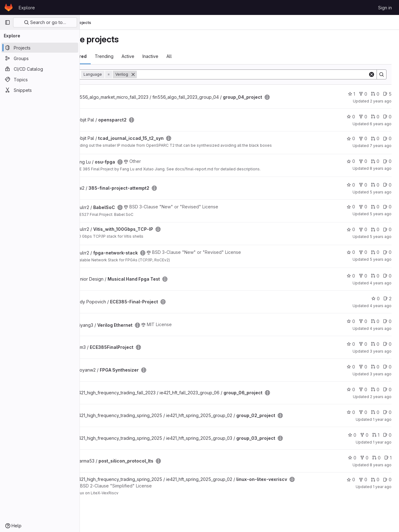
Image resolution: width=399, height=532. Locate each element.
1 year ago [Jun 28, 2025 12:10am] (382, 442)
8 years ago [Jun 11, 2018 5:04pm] (381, 465)
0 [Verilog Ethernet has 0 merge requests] (375, 321)
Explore (27, 8)
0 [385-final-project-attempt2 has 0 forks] (363, 185)
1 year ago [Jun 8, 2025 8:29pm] (382, 419)
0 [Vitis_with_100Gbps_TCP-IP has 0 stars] (351, 229)
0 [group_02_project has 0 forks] (363, 412)
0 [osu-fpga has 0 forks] (363, 161)
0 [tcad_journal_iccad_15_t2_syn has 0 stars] (351, 138)
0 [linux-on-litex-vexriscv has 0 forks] (363, 480)
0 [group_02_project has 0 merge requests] (375, 412)
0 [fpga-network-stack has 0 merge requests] (375, 252)
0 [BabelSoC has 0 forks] (363, 207)
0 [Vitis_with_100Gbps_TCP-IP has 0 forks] (363, 229)
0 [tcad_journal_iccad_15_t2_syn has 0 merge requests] (375, 138)
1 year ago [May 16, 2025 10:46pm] (382, 487)
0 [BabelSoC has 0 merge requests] (375, 207)
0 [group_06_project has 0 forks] (363, 389)
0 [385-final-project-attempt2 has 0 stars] (351, 185)
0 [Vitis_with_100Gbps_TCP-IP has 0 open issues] (387, 229)
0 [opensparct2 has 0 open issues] (387, 117)
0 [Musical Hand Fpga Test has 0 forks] (363, 276)
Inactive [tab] (183, 56)
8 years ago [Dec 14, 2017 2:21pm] (381, 168)
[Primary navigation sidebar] (7, 22)
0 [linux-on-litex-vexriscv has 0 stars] (351, 480)
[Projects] (40, 48)
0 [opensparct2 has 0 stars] (351, 117)
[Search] (269, 74)
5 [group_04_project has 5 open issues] (387, 94)
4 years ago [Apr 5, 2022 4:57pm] (381, 283)
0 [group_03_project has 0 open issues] (387, 435)
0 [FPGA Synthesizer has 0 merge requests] (375, 367)
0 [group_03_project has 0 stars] (352, 435)
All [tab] (202, 56)
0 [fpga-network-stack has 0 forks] (363, 252)
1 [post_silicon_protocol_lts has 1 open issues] (388, 458)
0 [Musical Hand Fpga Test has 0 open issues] (387, 276)
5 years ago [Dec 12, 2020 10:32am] (381, 237)
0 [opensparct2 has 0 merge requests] (375, 117)
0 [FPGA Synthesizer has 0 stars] (351, 367)
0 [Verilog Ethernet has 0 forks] (363, 321)
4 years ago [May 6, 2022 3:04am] (381, 306)
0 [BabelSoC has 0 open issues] (387, 207)
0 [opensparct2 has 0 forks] (363, 117)
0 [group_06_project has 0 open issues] (387, 389)
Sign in (385, 8)
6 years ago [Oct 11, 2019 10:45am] (381, 124)
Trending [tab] (137, 56)
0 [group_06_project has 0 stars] (351, 389)
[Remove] (166, 74)
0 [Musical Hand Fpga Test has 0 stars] (351, 276)
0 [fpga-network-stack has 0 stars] (351, 252)
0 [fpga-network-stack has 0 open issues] (387, 252)
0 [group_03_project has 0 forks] (364, 435)
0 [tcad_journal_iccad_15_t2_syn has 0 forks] (363, 138)
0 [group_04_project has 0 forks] (363, 94)
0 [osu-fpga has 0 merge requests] (375, 161)
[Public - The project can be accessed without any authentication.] (300, 97)
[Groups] (40, 58)
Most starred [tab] (105, 56)
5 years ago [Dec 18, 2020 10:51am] (381, 259)
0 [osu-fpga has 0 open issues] (387, 161)
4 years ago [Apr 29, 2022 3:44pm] (381, 328)
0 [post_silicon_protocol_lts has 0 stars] (352, 458)
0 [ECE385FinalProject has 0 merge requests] (375, 344)
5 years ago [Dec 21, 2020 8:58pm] (381, 214)
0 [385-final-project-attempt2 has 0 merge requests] (375, 185)
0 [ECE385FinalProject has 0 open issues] (387, 344)
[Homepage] (9, 7)
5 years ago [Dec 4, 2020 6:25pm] (381, 192)
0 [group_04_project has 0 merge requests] (375, 94)
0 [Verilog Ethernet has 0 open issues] (387, 321)
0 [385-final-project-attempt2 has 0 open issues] (387, 185)
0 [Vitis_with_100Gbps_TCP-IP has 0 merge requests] (375, 229)
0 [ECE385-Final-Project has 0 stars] (375, 299)
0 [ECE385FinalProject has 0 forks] (363, 344)
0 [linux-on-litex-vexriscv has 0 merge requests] (375, 480)
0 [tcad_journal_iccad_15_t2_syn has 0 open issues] (387, 138)
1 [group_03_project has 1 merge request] (376, 435)
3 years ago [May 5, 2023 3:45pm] (381, 351)
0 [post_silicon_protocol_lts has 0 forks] (364, 458)
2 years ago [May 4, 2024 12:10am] (381, 101)
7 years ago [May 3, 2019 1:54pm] (381, 146)
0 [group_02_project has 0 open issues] (387, 412)
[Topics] (40, 79)
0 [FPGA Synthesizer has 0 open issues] (387, 367)
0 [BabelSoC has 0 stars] (351, 207)
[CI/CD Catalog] (40, 69)
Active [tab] (161, 56)
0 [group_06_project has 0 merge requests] (375, 389)
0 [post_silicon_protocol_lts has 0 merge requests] (376, 458)
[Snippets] (40, 90)
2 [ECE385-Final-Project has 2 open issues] (387, 299)
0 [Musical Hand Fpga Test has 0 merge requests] (375, 276)
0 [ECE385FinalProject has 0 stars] (351, 344)
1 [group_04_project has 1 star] (351, 94)
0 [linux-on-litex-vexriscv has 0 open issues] (387, 480)
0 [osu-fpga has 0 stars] (351, 161)
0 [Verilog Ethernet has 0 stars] (351, 321)
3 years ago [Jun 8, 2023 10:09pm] (381, 374)
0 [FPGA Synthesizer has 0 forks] (363, 367)
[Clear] (372, 74)
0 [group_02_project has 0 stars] (351, 412)
